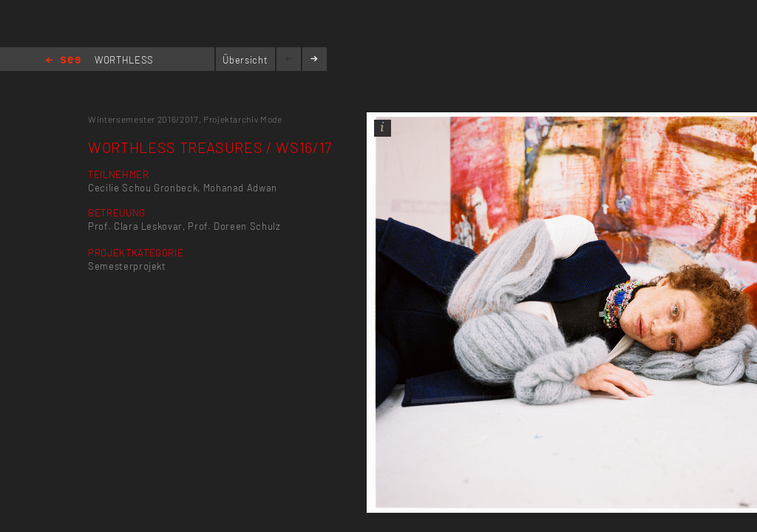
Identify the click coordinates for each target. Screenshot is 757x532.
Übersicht (245, 60)
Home (63, 61)
